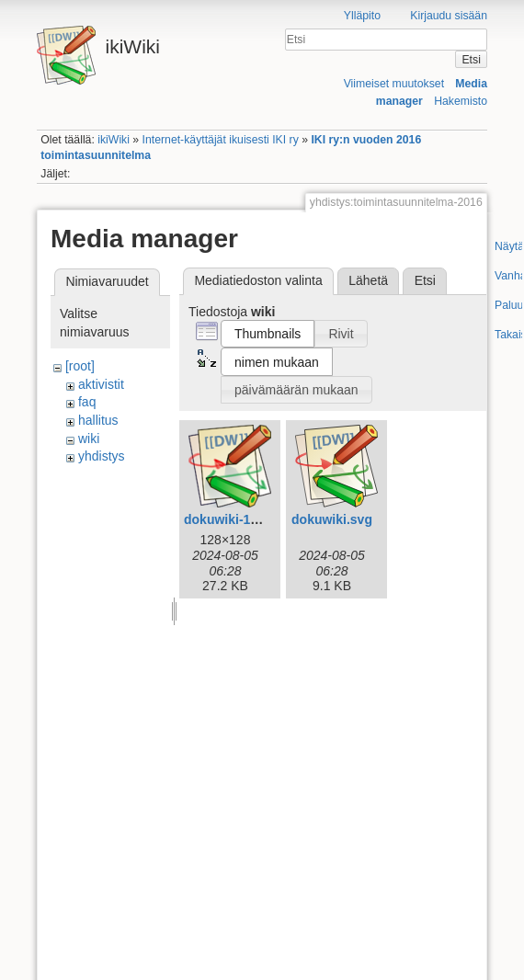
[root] (80, 366)
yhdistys (102, 456)
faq (87, 402)
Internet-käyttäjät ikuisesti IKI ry (221, 140)
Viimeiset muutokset (394, 84)
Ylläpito (362, 16)
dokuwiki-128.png (238, 519)
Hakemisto (461, 101)
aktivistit (101, 384)
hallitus (98, 420)
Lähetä (368, 280)
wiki (89, 439)
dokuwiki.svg (332, 519)
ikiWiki (114, 140)
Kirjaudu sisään (449, 16)
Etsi (471, 60)
